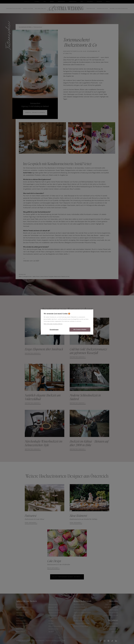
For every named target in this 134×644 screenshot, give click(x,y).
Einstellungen (54, 330)
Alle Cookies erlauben (80, 329)
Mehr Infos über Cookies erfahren (53, 324)
